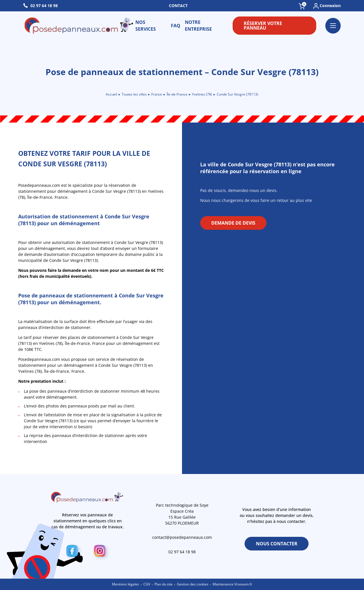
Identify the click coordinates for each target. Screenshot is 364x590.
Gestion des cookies (193, 584)
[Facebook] (74, 552)
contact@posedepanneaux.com (182, 537)
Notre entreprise (198, 26)
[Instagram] (101, 552)
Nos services (146, 26)
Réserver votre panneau (263, 26)
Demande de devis (233, 223)
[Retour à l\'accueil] (79, 25)
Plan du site (164, 584)
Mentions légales (126, 584)
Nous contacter (277, 544)
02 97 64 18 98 (44, 6)
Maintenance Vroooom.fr (232, 584)
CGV (147, 584)
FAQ (176, 26)
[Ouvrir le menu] (333, 26)
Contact (178, 6)
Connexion (327, 6)
